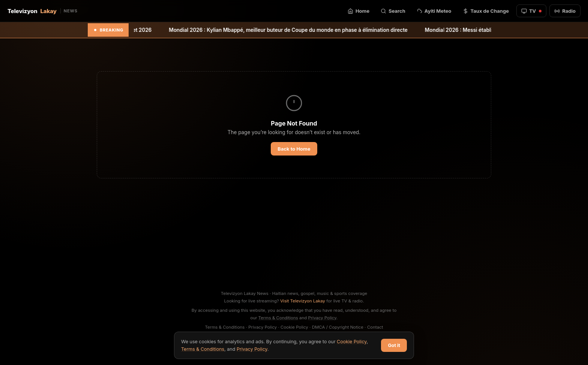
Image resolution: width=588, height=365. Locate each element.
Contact (375, 327)
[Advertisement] (294, 234)
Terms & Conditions (278, 318)
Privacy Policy (322, 318)
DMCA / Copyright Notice (338, 327)
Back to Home (294, 149)
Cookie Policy (294, 327)
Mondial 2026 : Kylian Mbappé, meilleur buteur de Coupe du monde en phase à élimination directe (297, 30)
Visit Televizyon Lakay (303, 301)
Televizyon (43, 11)
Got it (394, 345)
